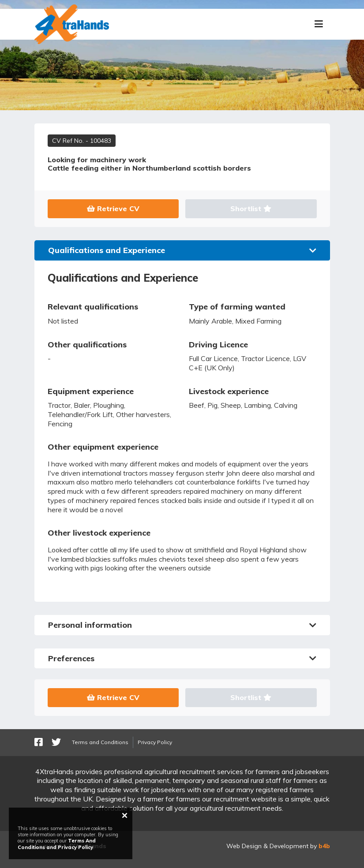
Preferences (182, 658)
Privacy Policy (155, 742)
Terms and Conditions (100, 742)
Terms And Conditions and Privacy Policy (57, 844)
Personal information (182, 625)
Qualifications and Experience (182, 250)
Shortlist (251, 209)
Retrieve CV (113, 209)
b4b (324, 846)
